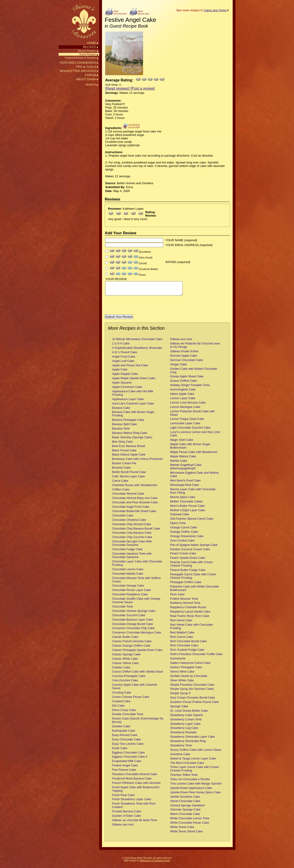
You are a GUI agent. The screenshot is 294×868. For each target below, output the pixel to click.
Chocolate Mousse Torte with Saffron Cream (136, 582)
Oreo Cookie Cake (182, 543)
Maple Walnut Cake (183, 459)
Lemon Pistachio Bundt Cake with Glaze (192, 416)
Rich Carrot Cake (182, 640)
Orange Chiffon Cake (184, 534)
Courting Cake (122, 695)
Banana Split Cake (124, 427)
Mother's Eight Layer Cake (188, 513)
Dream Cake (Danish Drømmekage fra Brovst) (138, 723)
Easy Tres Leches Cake (128, 746)
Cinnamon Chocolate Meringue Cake (137, 635)
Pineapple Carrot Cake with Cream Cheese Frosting (193, 579)
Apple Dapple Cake (125, 377)
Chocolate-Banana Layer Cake (133, 622)
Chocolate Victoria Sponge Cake (134, 614)
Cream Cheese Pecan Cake (131, 700)
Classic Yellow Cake (125, 666)
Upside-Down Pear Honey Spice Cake (195, 795)
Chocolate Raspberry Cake (130, 597)
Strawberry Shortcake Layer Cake (193, 739)
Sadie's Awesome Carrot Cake (190, 666)
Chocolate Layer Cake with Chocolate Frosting (137, 566)
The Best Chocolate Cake (187, 766)
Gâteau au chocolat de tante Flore (135, 823)
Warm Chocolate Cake (185, 817)
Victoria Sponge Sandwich (188, 808)
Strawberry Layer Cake (185, 726)
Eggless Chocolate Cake (128, 755)
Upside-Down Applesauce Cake (191, 791)
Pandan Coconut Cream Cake (190, 552)
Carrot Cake (120, 483)
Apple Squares (122, 385)
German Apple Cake (184, 358)
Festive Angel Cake (125, 768)
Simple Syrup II (180, 696)
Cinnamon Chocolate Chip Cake (133, 631)
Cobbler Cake (121, 670)
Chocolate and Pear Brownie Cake (135, 505)
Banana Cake (121, 411)
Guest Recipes (88, 54)
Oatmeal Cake (180, 517)
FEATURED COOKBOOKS (78, 63)
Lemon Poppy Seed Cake (187, 422)
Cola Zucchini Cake (125, 683)
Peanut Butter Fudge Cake (188, 573)
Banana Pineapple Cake (128, 423)
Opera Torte (178, 526)
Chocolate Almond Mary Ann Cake (135, 501)
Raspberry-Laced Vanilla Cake (190, 614)
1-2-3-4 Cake (121, 346)
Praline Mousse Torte (184, 601)
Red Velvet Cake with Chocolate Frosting (192, 629)
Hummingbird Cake (183, 392)
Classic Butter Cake (125, 640)
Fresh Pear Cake (123, 798)
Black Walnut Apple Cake (129, 457)
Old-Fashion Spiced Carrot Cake (192, 521)
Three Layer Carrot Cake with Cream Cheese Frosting (195, 771)
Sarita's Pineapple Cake (186, 670)
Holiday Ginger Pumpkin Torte (190, 388)
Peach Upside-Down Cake (188, 560)
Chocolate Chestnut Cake (129, 523)
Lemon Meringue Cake (185, 410)
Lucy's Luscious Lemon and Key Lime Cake (195, 436)
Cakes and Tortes (215, 10)
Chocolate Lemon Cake (128, 572)
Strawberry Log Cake (184, 731)
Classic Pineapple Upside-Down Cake (137, 653)
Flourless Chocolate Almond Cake (135, 777)
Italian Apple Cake (182, 397)
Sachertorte (178, 661)
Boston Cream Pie (124, 466)
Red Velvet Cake (181, 623)
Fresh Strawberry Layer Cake (132, 802)
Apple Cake (120, 372)
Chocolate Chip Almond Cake (132, 527)
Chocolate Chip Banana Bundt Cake (136, 531)
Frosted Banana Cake (127, 814)
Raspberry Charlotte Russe (188, 610)
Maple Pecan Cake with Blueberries (194, 455)
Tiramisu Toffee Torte (184, 778)
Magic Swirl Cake (182, 443)
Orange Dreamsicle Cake (187, 539)
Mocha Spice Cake (183, 500)
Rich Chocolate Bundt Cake (189, 644)
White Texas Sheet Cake (187, 834)
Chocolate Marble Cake (128, 576)
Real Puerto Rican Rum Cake (190, 619)
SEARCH (91, 85)
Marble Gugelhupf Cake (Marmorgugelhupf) (186, 469)
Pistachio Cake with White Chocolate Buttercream (195, 591)
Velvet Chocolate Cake (185, 804)
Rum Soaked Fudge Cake (187, 652)
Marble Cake (179, 463)
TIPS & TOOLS (86, 67)
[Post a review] (143, 88)
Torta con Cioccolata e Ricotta (190, 782)
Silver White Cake (182, 683)
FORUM (90, 75)
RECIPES (89, 47)
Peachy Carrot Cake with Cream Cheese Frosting (192, 567)
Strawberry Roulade (183, 735)
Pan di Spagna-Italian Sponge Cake (194, 548)
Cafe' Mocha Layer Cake (129, 479)
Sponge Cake (179, 709)
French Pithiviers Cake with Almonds (136, 786)
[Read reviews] (117, 88)
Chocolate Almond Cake (128, 496)
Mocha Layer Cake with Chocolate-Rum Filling (193, 494)
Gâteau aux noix (123, 827)
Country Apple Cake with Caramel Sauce (134, 689)
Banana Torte (121, 431)
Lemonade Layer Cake (185, 426)
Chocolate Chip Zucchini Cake (132, 540)
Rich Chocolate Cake (184, 648)
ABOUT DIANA (86, 79)
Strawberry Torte (181, 748)
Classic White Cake (125, 661)
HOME (92, 43)
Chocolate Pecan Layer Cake (131, 593)
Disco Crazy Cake (124, 713)
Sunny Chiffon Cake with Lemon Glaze (196, 752)
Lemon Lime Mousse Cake (188, 405)
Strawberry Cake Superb (187, 718)
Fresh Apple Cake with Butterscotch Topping (136, 792)
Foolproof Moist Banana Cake (132, 781)
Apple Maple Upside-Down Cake (134, 381)
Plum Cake (178, 597)
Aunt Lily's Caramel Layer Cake (133, 406)
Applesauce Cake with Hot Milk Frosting (133, 396)
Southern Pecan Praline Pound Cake (195, 705)
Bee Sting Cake (122, 444)
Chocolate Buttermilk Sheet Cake (134, 514)
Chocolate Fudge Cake (127, 552)
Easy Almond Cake (125, 738)
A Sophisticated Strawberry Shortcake (137, 351)
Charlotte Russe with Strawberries (135, 488)
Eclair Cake (120, 751)
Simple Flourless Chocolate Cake (192, 687)
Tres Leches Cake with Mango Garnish (196, 786)
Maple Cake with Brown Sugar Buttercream (190, 449)
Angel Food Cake (124, 359)
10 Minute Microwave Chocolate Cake (137, 342)
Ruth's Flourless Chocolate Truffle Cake (196, 657)
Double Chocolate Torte (128, 717)
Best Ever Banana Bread (129, 449)
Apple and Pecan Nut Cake (130, 368)
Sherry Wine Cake (182, 674)
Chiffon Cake (121, 492)
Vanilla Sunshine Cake (185, 799)
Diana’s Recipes (87, 51)
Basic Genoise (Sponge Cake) (132, 440)
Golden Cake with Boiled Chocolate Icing (194, 373)
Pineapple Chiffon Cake (186, 585)
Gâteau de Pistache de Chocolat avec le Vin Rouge (195, 348)
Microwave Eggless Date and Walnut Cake (195, 477)
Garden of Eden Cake (127, 818)
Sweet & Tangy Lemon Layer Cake (193, 761)
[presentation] (140, 308)
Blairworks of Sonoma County (155, 863)
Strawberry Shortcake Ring (188, 744)
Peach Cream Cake (183, 556)
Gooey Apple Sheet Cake (187, 379)
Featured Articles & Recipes (80, 58)
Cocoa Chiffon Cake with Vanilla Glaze (138, 674)
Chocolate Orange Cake (128, 588)
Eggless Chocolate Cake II (130, 759)
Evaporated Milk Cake (127, 764)
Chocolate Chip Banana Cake (132, 535)
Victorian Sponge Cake (185, 812)
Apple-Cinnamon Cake (127, 390)
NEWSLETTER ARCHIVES (78, 71)
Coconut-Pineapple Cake (129, 679)
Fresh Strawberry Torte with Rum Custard (134, 808)
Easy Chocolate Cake (126, 742)
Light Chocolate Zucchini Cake (190, 430)
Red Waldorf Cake (182, 635)
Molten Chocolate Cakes (187, 504)
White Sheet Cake (182, 830)
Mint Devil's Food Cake (185, 483)
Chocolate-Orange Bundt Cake (133, 627)
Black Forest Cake (124, 453)
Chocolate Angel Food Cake (131, 509)
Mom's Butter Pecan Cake (188, 508)
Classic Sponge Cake (126, 657)
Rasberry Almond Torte (185, 606)
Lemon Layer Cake (183, 401)
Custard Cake (121, 704)
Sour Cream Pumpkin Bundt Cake (193, 700)
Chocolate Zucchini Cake (129, 618)
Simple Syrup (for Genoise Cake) (192, 692)
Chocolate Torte (123, 609)
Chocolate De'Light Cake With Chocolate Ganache (132, 546)
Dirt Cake (118, 708)
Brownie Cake (121, 470)
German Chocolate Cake (187, 363)
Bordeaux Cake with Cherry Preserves (137, 462)
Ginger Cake (179, 367)
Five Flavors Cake (124, 772)
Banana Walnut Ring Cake (130, 436)
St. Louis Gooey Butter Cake (189, 713)
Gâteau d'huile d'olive (184, 354)
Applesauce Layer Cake (128, 402)
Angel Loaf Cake (123, 364)
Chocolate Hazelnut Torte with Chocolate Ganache (132, 558)
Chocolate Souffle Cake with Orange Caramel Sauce (136, 603)
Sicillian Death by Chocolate (189, 679)
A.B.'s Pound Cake (125, 355)
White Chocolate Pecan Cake (190, 825)
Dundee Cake (121, 729)
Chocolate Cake (123, 518)
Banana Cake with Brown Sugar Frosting (133, 416)
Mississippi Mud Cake (185, 488)
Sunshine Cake (180, 757)
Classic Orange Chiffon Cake (131, 648)
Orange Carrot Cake (184, 530)
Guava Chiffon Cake (184, 383)
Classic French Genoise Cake (132, 644)
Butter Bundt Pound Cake (129, 475)
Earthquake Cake (124, 733)
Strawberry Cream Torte (186, 722)
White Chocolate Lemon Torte (190, 821)
